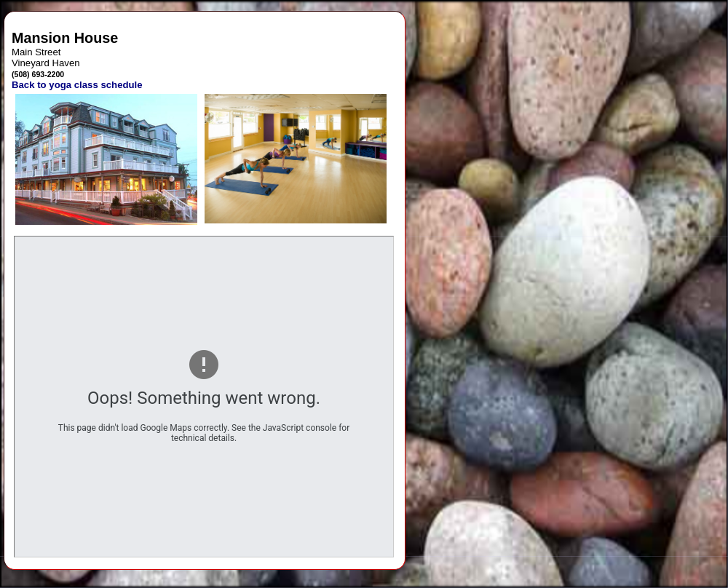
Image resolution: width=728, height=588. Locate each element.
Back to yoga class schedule (77, 85)
